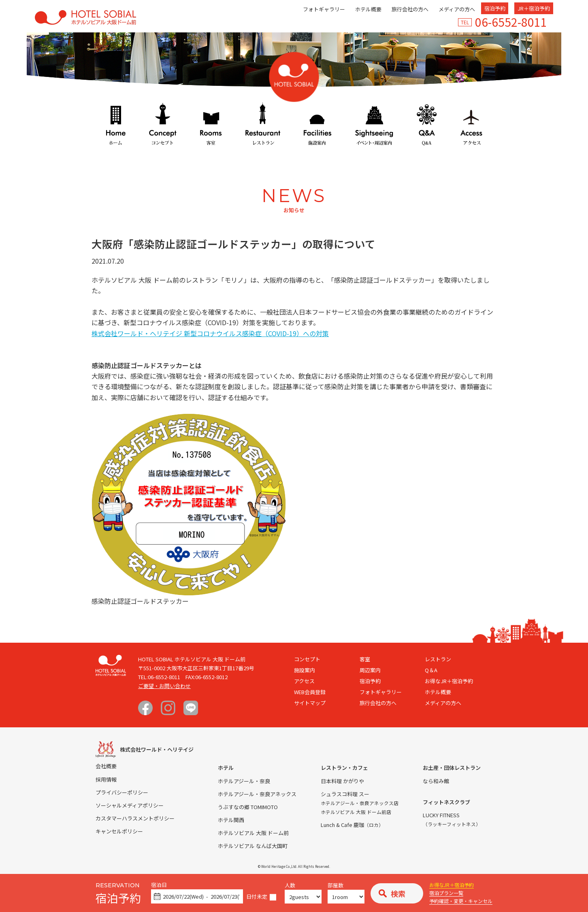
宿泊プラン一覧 (446, 893)
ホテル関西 (231, 820)
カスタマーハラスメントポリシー (135, 818)
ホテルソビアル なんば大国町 (253, 846)
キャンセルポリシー (119, 831)
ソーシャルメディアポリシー (130, 805)
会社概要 (106, 766)
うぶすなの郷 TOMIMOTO (248, 807)
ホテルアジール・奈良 (244, 781)
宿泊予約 (495, 8)
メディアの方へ (457, 9)
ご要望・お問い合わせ (164, 686)
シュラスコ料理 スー (345, 794)
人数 (290, 885)
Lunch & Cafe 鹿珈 (352, 825)
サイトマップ (310, 703)
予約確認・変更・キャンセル (461, 901)
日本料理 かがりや (342, 781)
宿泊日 (159, 885)
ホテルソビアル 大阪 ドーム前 (253, 833)
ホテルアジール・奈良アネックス (257, 794)
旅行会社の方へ (410, 9)
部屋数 (336, 885)
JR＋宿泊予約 (534, 8)
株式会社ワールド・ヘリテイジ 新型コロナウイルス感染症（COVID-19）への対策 (210, 333)
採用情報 (106, 779)
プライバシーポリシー (122, 792)
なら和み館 (436, 781)
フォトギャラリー (324, 9)
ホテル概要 (368, 9)
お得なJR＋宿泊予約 (452, 885)
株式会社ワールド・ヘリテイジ (157, 749)
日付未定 (257, 897)
